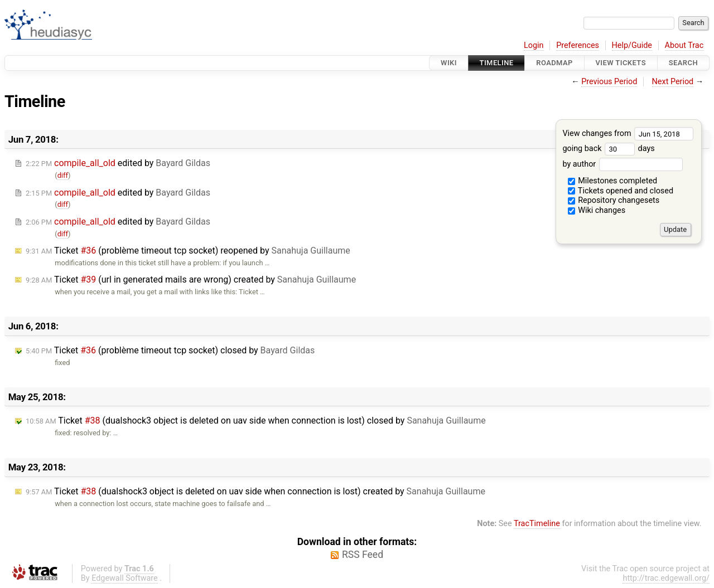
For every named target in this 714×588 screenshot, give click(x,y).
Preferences (578, 45)
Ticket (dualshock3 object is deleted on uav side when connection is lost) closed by (256, 421)
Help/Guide (632, 45)
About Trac (684, 45)
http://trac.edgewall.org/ (666, 578)
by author (622, 164)
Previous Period (609, 82)
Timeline (497, 63)
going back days (608, 149)
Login (534, 45)
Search (683, 63)
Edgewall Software (125, 578)
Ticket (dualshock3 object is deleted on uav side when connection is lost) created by (255, 491)
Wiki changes (597, 210)
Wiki (449, 63)
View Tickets (621, 63)
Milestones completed (613, 181)
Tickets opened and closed (621, 191)
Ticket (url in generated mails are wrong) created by (191, 280)
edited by (118, 163)
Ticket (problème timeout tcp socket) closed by (170, 350)
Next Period (673, 82)
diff (63, 175)
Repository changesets (614, 200)
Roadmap (554, 63)
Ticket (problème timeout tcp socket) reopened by (188, 251)
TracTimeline (537, 524)
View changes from (628, 133)
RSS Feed (363, 555)
